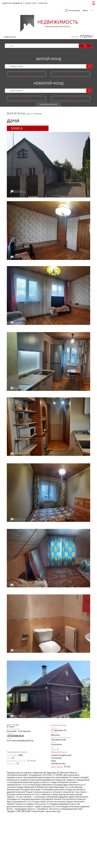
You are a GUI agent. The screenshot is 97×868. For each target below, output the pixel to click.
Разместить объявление (12, 3)
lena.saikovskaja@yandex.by (20, 741)
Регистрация (74, 10)
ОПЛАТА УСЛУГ (31, 3)
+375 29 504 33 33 (15, 736)
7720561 (82, 36)
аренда (26, 74)
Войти (85, 10)
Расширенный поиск (48, 104)
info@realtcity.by (10, 37)
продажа (71, 74)
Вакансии (43, 3)
